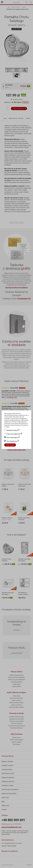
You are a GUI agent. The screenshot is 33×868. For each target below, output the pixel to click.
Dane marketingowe (13, 438)
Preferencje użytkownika (14, 434)
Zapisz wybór (10, 445)
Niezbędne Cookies (13, 430)
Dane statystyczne (13, 441)
